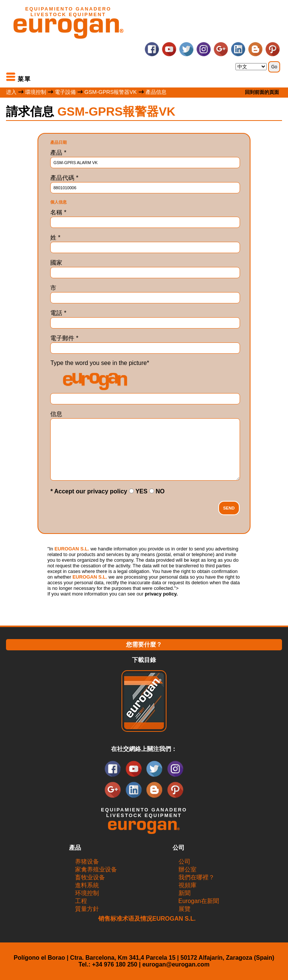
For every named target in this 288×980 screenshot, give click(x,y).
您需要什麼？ (144, 645)
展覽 (184, 909)
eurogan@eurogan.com (176, 964)
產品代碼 (64, 178)
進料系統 (87, 885)
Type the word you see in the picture (100, 363)
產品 (58, 153)
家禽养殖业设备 (96, 869)
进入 (11, 92)
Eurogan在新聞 (199, 901)
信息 (56, 414)
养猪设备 (87, 862)
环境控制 (87, 893)
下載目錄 (144, 660)
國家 (56, 263)
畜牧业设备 (90, 877)
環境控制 (36, 92)
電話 (58, 313)
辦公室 (187, 869)
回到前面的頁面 (262, 92)
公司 (184, 862)
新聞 (184, 893)
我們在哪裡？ (196, 877)
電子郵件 (64, 338)
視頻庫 (187, 885)
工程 (81, 901)
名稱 (58, 212)
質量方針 (87, 909)
